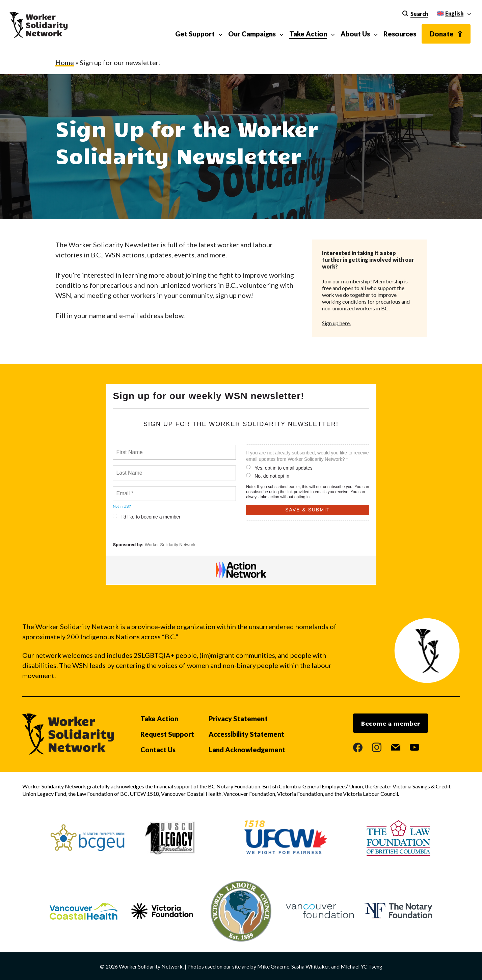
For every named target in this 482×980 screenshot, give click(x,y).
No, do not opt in (268, 476)
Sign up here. (336, 323)
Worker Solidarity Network (170, 545)
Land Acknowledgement (247, 750)
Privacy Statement (238, 719)
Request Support (167, 734)
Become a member (391, 723)
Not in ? (122, 506)
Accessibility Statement (246, 734)
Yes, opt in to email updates (279, 468)
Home (65, 62)
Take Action (159, 719)
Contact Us (158, 750)
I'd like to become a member (146, 517)
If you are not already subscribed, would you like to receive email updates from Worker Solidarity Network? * (307, 456)
